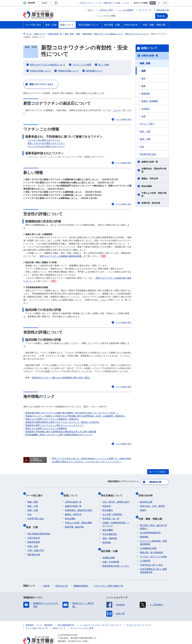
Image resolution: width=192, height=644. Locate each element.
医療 (143, 86)
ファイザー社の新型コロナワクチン (44, 140)
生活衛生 (146, 109)
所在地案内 (108, 506)
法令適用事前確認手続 (150, 525)
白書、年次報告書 (111, 554)
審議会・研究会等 (150, 179)
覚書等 (143, 506)
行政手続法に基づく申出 (151, 557)
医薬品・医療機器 (150, 101)
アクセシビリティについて (139, 618)
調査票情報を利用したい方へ (116, 558)
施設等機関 (108, 526)
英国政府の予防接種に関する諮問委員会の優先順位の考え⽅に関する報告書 (61, 432)
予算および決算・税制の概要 (154, 195)
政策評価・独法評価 (151, 203)
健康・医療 (145, 63)
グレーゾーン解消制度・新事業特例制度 (153, 535)
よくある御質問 (126, 10)
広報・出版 (33, 539)
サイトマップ (145, 10)
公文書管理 (145, 553)
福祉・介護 (145, 131)
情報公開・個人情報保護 (151, 545)
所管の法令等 (147, 493)
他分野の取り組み (148, 154)
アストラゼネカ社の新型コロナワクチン (46, 146)
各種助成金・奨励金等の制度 (154, 170)
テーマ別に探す (36, 493)
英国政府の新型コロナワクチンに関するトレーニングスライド (54, 425)
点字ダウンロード (87, 3)
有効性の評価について (68, 71)
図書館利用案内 (81, 578)
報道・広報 (33, 521)
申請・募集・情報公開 (152, 513)
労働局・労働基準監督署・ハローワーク (116, 520)
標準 (153, 3)
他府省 (46, 578)
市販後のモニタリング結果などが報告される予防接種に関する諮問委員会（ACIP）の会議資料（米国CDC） (76, 416)
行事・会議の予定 (36, 543)
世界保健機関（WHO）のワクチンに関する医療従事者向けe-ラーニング (59, 435)
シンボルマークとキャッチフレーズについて (100, 618)
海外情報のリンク (94, 71)
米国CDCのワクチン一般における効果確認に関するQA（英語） (61, 378)
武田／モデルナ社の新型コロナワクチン (46, 143)
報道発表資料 (34, 534)
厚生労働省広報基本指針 (39, 526)
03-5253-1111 (75, 634)
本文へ (91, 10)
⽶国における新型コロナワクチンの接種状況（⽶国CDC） (53, 419)
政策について (149, 48)
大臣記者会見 (34, 530)
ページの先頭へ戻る (123, 119)
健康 (143, 71)
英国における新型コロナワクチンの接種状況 (46, 428)
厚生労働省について (113, 493)
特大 (165, 3)
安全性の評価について (40, 71)
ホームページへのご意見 (82, 621)
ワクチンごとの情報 (82, 65)
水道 (143, 116)
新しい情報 (104, 65)
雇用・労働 (145, 139)
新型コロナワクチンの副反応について (48, 65)
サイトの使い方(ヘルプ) (37, 621)
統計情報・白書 (111, 545)
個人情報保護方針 (66, 618)
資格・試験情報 (110, 534)
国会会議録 (147, 186)
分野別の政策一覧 (150, 56)
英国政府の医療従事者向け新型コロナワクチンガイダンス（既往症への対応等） (63, 422)
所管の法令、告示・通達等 (152, 502)
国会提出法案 (146, 498)
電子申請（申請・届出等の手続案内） (153, 519)
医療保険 (146, 94)
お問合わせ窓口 (106, 10)
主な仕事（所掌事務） (113, 510)
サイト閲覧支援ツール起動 (109, 3)
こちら (116, 110)
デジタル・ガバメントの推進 (153, 549)
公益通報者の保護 (148, 541)
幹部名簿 (107, 502)
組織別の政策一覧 (150, 162)
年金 (142, 147)
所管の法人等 (62, 578)
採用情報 (107, 538)
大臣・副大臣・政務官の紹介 (116, 498)
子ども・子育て (147, 124)
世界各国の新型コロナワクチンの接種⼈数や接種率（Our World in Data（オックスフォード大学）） (72, 413)
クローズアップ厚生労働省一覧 (109, 578)
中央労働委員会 (110, 530)
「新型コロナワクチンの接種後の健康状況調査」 (61, 256)
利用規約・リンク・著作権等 (39, 618)
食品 (143, 78)
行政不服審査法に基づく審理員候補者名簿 (153, 563)
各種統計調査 (109, 550)
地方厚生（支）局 (111, 514)
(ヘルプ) (126, 3)
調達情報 (144, 529)
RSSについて (59, 621)
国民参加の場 (163, 10)
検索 (163, 16)
